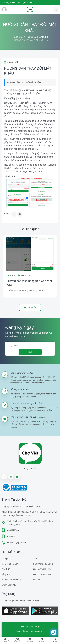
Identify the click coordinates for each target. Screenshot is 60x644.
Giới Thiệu (6, 569)
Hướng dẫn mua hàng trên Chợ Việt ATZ (29, 283)
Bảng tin (6, 574)
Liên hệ (37, 580)
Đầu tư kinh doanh (42, 574)
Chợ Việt (36, 627)
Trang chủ (18, 37)
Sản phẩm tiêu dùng (43, 564)
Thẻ (35, 559)
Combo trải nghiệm (42, 569)
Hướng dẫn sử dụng (37, 37)
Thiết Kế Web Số (36, 631)
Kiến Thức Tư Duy (10, 564)
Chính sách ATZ (9, 585)
